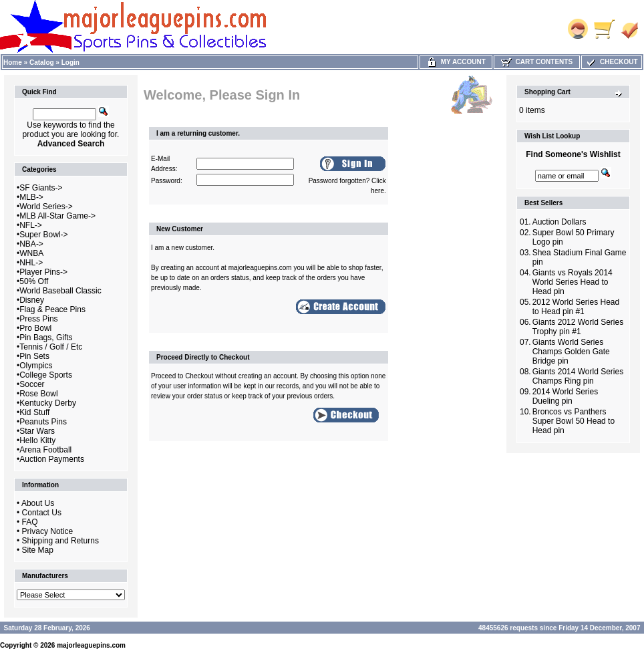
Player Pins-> (43, 272)
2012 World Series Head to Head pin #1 (576, 307)
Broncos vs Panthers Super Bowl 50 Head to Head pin (574, 421)
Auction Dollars (559, 222)
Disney (32, 300)
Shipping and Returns (60, 541)
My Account (456, 62)
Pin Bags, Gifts (46, 338)
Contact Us (42, 513)
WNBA (31, 253)
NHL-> (31, 263)
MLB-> (31, 197)
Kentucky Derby (48, 403)
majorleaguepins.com (91, 645)
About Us (38, 503)
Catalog (42, 62)
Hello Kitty (37, 440)
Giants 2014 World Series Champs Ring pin (578, 376)
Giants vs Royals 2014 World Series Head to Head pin (573, 282)
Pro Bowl (35, 328)
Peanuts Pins (43, 422)
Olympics (36, 366)
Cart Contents (537, 62)
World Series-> (46, 207)
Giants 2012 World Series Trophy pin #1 (578, 327)
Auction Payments (52, 459)
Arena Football (45, 450)
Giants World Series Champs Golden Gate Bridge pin (571, 352)
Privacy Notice (48, 531)
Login (70, 62)
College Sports (46, 375)
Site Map (38, 550)
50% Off (34, 281)
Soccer (32, 384)
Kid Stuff (34, 412)
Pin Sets (34, 356)
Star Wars (37, 431)
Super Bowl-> (43, 235)
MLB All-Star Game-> (57, 216)
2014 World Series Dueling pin (566, 396)
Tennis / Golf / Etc (51, 347)
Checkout (611, 62)
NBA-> (31, 244)
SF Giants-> (41, 188)
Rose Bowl (38, 394)
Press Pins (38, 319)
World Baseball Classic (60, 291)
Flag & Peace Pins (52, 309)
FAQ (30, 522)
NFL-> (31, 225)
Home (13, 62)
